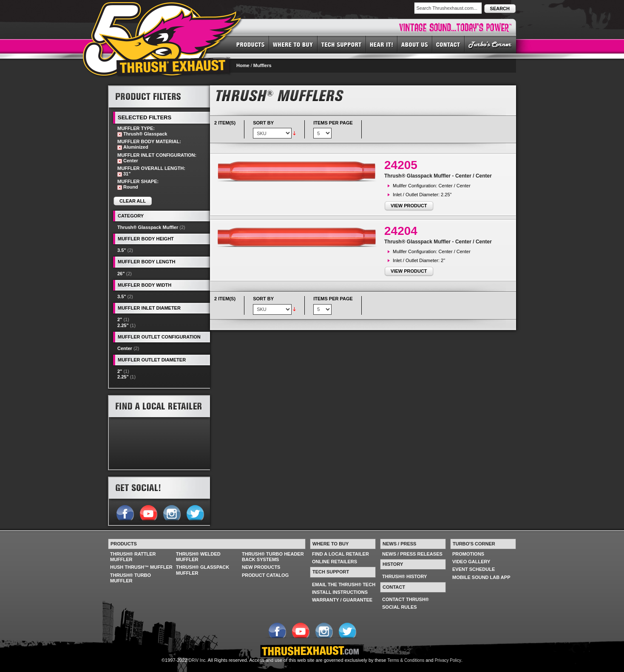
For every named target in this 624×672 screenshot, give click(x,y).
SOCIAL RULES (400, 607)
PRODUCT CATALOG (265, 575)
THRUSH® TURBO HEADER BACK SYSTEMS (273, 557)
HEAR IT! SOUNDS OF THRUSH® (382, 44)
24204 (401, 231)
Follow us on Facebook (125, 512)
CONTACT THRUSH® (406, 599)
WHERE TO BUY (293, 44)
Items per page (333, 123)
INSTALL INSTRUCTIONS (340, 592)
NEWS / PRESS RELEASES (412, 554)
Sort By (263, 123)
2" (120, 319)
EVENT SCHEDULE (474, 569)
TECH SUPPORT (342, 44)
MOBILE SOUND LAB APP (481, 577)
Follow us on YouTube (148, 512)
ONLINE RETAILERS (335, 562)
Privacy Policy (448, 660)
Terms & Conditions (406, 660)
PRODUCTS (251, 44)
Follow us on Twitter (195, 512)
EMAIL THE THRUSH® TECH (344, 584)
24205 (401, 165)
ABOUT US (415, 44)
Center (125, 348)
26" (121, 274)
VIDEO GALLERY (471, 562)
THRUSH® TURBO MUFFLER (130, 578)
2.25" (123, 325)
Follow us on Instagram (172, 512)
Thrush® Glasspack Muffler (148, 227)
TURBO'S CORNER (490, 44)
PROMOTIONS (468, 554)
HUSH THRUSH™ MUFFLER (141, 567)
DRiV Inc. (198, 660)
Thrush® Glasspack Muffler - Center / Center (438, 176)
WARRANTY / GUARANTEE (342, 600)
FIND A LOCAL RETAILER (340, 554)
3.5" (122, 250)
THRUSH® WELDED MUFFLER (198, 557)
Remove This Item (120, 134)
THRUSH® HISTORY (404, 576)
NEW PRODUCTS (261, 567)
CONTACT (448, 44)
